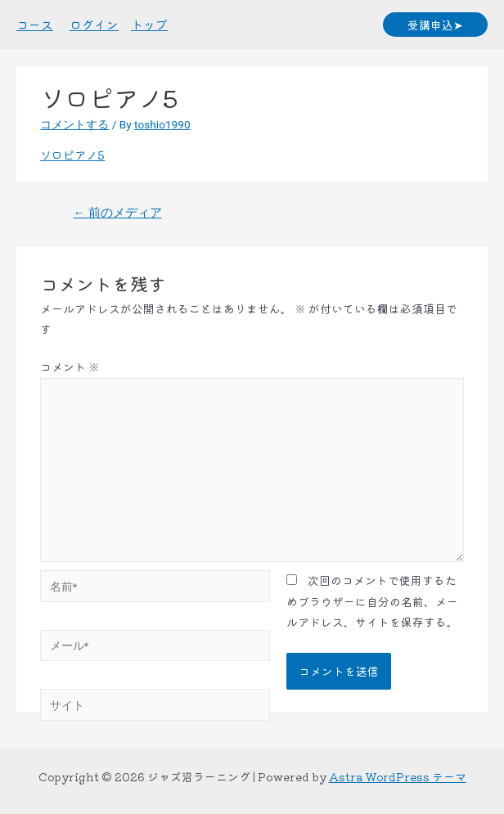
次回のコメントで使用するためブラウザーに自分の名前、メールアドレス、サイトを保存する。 (372, 601)
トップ (149, 24)
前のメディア (117, 213)
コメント (70, 367)
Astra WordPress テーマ (398, 776)
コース (35, 24)
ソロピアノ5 (72, 155)
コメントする (74, 124)
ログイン (94, 24)
